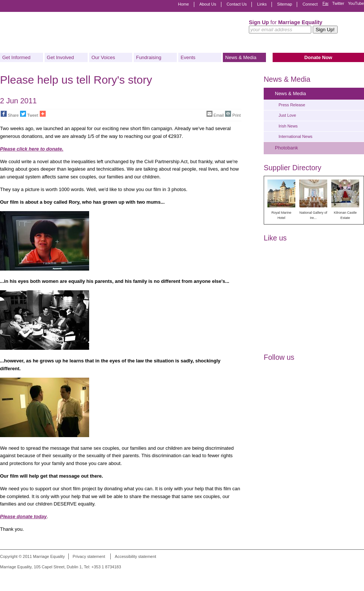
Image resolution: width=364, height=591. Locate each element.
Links (262, 4)
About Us (208, 4)
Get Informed (16, 57)
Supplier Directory (292, 168)
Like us (275, 238)
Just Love (287, 115)
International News (295, 136)
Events (188, 57)
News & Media (241, 57)
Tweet (29, 114)
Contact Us (237, 4)
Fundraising (149, 57)
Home (183, 4)
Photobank (286, 148)
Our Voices (103, 57)
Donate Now (318, 57)
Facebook (325, 4)
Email (215, 114)
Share (10, 114)
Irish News (288, 126)
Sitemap (285, 4)
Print (233, 114)
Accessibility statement (135, 556)
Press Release (292, 105)
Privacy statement (89, 556)
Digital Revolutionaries (347, 577)
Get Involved (60, 57)
